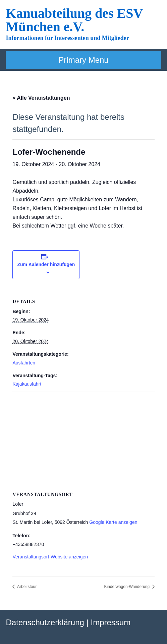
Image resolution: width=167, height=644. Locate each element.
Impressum (110, 622)
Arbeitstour (26, 587)
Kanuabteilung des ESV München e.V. (74, 20)
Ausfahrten (24, 363)
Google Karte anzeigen (113, 522)
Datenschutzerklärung (45, 622)
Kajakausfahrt (27, 384)
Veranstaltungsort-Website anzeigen (50, 557)
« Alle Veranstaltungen (41, 98)
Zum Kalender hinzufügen (46, 264)
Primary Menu (83, 60)
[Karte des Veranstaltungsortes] (83, 440)
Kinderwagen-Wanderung (128, 587)
